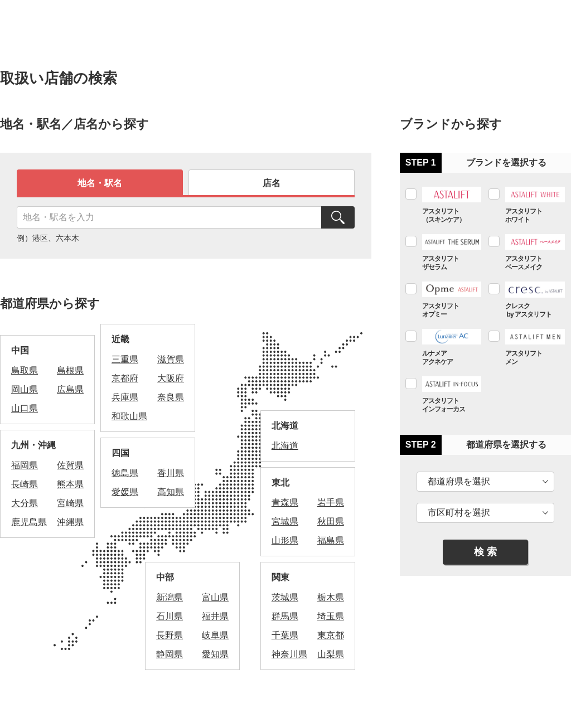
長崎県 (25, 484)
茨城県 (285, 597)
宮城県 (285, 521)
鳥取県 (25, 370)
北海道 (285, 446)
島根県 (70, 370)
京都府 (125, 378)
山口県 (25, 408)
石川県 (170, 616)
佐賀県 (70, 465)
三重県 (125, 359)
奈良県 (171, 397)
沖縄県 (70, 522)
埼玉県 (331, 616)
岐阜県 (215, 635)
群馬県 (285, 616)
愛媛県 (125, 492)
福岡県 (25, 465)
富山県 (215, 597)
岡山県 (25, 389)
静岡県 (170, 654)
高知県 (171, 492)
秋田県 (331, 521)
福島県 (331, 540)
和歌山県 (129, 416)
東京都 (331, 635)
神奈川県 (289, 654)
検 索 (485, 552)
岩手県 (331, 503)
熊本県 (70, 484)
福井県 (215, 616)
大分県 (25, 503)
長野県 (170, 635)
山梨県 (331, 654)
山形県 (285, 540)
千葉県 (285, 635)
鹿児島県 (29, 522)
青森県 (285, 503)
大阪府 (171, 378)
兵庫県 (125, 397)
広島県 (70, 389)
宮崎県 (70, 503)
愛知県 (215, 654)
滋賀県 (171, 359)
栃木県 (331, 597)
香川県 (171, 473)
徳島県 (125, 473)
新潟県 (170, 597)
